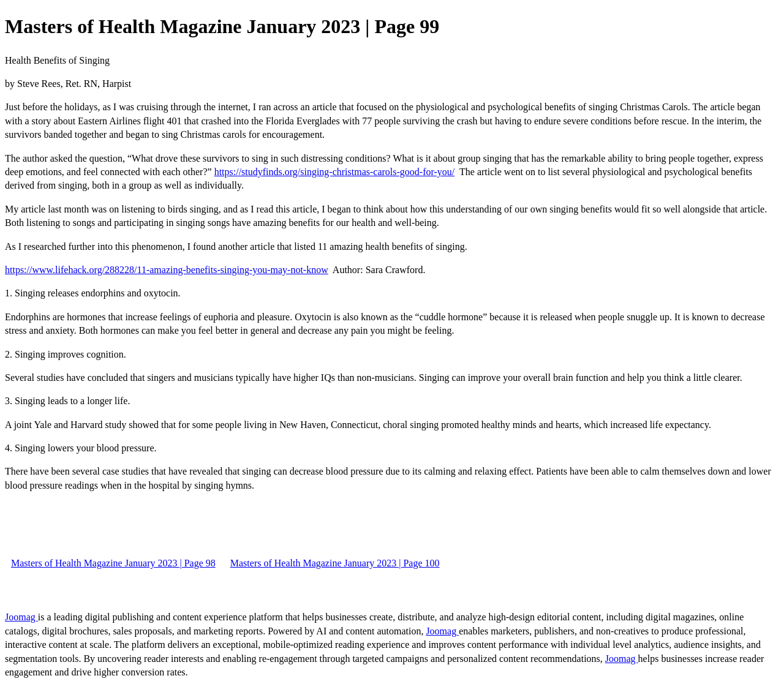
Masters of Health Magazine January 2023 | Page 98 (113, 563)
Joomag (21, 617)
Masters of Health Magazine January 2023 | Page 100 (335, 563)
